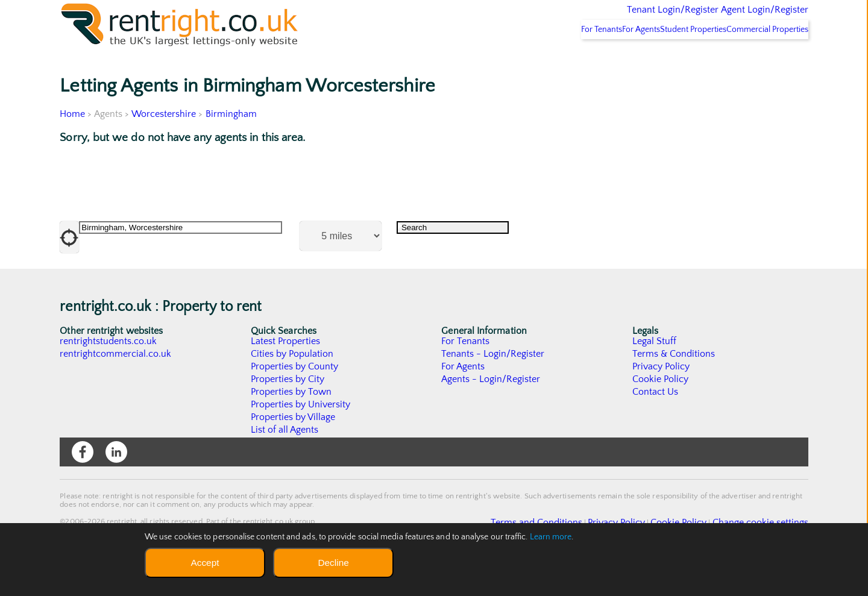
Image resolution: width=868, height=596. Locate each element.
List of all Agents (285, 462)
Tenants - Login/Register (493, 386)
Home (72, 145)
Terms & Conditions (674, 386)
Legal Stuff (655, 373)
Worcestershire (164, 145)
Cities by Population (293, 386)
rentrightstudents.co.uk (109, 373)
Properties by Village (294, 449)
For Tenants (547, 61)
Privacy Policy (661, 398)
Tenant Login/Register (617, 18)
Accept (205, 563)
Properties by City (288, 411)
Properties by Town (291, 424)
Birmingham (231, 145)
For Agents (603, 61)
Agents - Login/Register (491, 411)
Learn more (551, 537)
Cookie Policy (661, 411)
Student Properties (670, 61)
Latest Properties (286, 373)
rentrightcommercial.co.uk (116, 386)
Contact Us (656, 424)
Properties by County (295, 398)
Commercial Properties (760, 61)
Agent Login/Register (747, 18)
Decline (333, 563)
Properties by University (301, 436)
